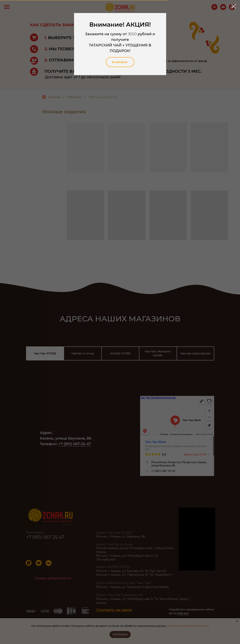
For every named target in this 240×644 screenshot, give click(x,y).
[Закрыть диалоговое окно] (234, 6)
